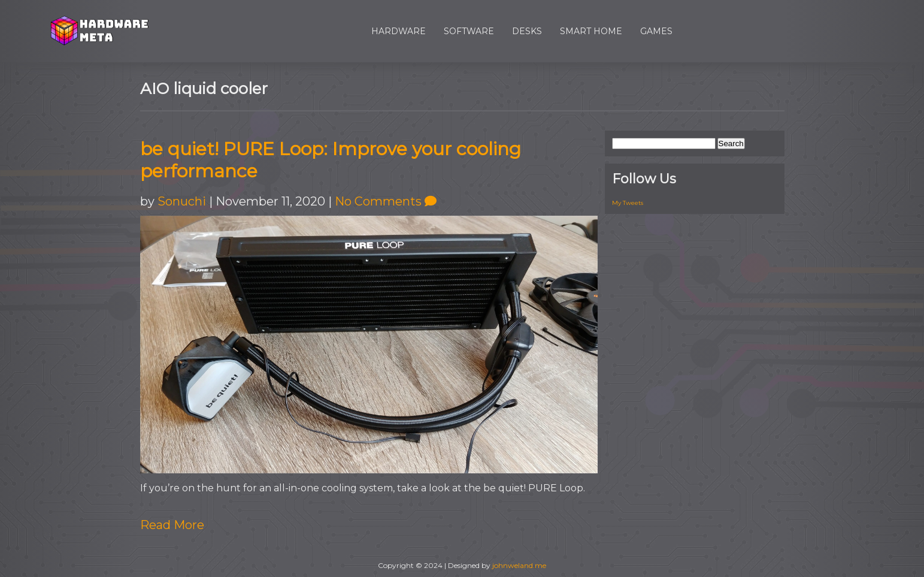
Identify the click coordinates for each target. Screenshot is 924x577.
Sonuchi (182, 201)
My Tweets (628, 203)
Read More (172, 525)
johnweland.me (519, 565)
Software (469, 31)
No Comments (386, 201)
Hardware (399, 31)
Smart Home (591, 31)
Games (656, 31)
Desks (527, 31)
